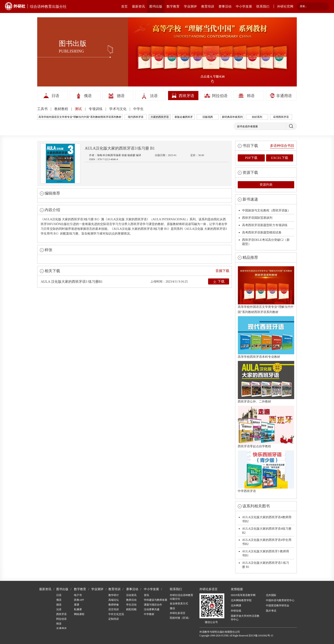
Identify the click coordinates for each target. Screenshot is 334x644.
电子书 (78, 595)
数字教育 (173, 6)
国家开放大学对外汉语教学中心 (245, 618)
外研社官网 (285, 6)
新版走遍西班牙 (184, 117)
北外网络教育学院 (241, 600)
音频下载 (222, 271)
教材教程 (62, 109)
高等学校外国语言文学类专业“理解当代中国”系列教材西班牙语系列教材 (80, 117)
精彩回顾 (131, 609)
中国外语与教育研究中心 (280, 600)
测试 (79, 109)
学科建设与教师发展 (156, 600)
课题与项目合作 (153, 605)
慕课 (77, 605)
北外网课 (236, 606)
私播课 (78, 609)
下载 (221, 281)
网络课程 (79, 614)
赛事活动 (225, 6)
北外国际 (271, 595)
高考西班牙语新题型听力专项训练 (265, 225)
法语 (154, 96)
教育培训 (208, 6)
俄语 (88, 96)
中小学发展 (244, 6)
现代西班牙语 (136, 117)
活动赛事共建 (152, 609)
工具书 (43, 109)
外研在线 (236, 611)
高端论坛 (114, 600)
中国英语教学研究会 (278, 606)
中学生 (138, 109)
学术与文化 (118, 109)
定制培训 (114, 619)
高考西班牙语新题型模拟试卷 (262, 233)
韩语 (251, 96)
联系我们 (263, 6)
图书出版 (156, 6)
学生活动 (131, 605)
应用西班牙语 (281, 117)
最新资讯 (138, 6)
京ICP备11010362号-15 (261, 636)
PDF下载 (251, 158)
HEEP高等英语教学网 (243, 595)
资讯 (146, 595)
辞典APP (79, 600)
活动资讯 (131, 595)
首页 (124, 6)
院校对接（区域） (180, 618)
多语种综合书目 (282, 146)
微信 (172, 608)
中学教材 (149, 614)
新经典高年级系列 (232, 117)
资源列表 (266, 185)
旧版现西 (208, 117)
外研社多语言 (178, 613)
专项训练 (96, 109)
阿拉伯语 (220, 96)
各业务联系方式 (179, 604)
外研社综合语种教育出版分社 (181, 597)
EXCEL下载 (279, 158)
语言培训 (114, 609)
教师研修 (114, 605)
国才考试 (271, 611)
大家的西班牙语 (160, 117)
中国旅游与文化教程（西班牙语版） (266, 210)
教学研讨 (114, 595)
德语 (121, 96)
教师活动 (131, 600)
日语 (55, 96)
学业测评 (190, 6)
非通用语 (284, 96)
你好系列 (257, 117)
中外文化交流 (116, 614)
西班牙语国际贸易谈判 (257, 218)
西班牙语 (186, 96)
